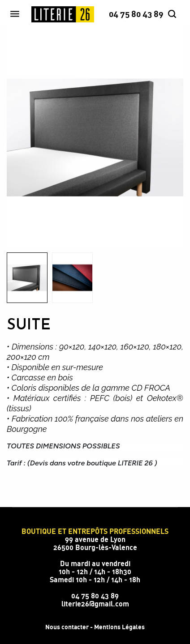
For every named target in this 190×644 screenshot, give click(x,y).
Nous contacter (67, 627)
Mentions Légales (119, 627)
